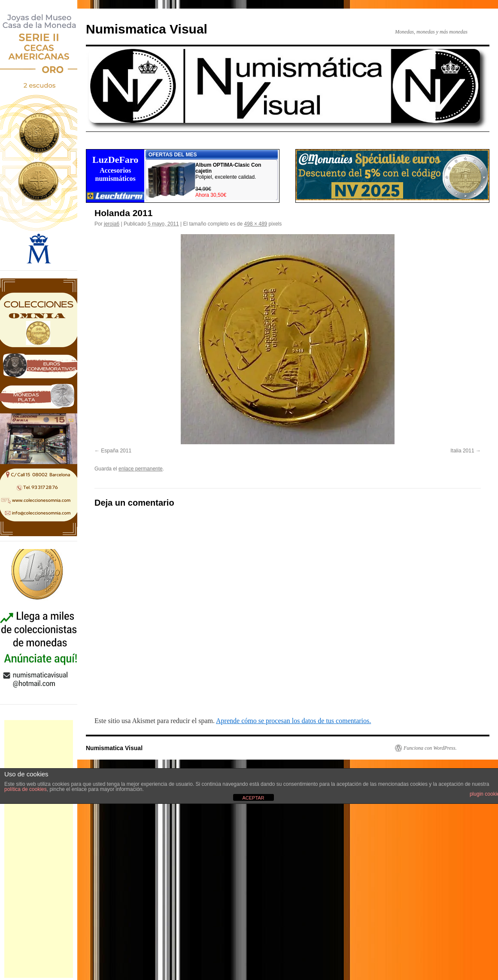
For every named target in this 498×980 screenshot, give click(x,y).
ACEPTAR (253, 798)
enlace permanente (141, 469)
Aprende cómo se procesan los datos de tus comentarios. (293, 721)
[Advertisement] (39, 849)
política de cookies (26, 789)
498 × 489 (256, 224)
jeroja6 (112, 224)
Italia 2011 (462, 451)
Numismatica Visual (147, 29)
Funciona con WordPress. (430, 748)
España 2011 (116, 451)
